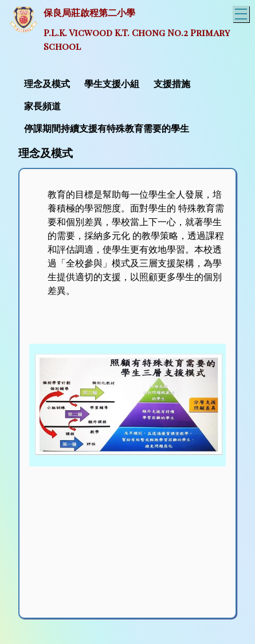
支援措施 (172, 84)
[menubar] (127, 105)
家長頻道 (42, 106)
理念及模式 (47, 84)
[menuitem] (48, 83)
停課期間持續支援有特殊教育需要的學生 (107, 129)
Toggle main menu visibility (242, 12)
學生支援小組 (112, 84)
